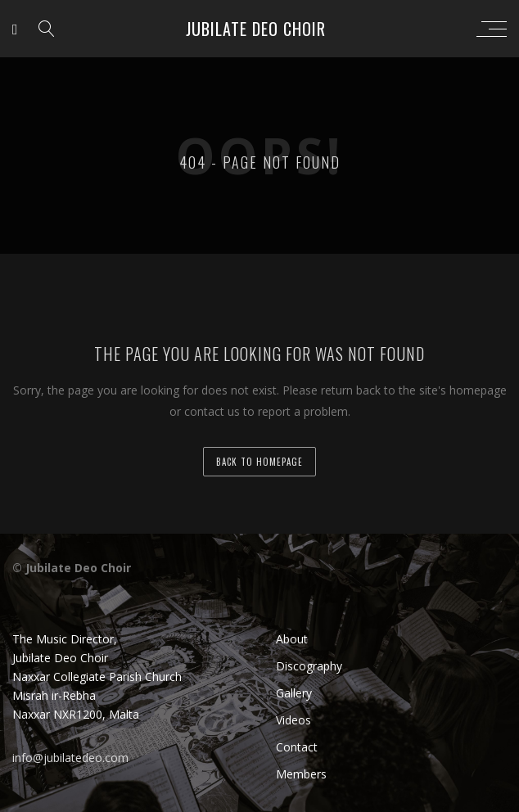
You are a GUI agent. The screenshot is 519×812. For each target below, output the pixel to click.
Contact (297, 747)
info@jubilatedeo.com (70, 758)
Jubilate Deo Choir (256, 29)
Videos (293, 720)
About (292, 639)
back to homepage (259, 462)
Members (301, 774)
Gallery (294, 693)
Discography (309, 666)
